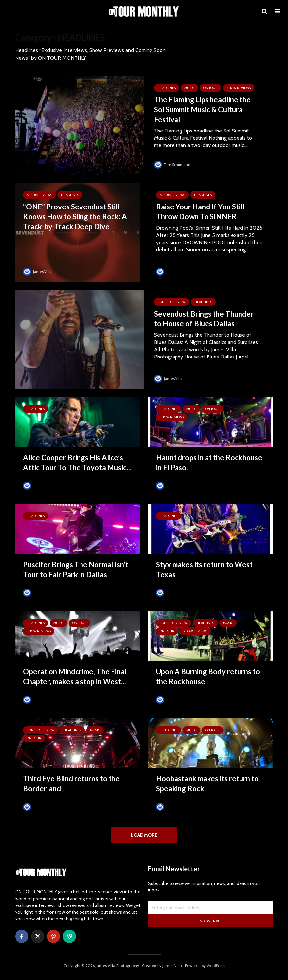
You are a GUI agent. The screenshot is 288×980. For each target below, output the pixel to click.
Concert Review (172, 302)
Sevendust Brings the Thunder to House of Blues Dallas (204, 319)
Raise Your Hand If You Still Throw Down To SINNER (200, 212)
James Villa (38, 271)
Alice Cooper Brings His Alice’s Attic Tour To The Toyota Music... (77, 462)
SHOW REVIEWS (239, 88)
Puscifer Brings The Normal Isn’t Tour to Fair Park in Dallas (76, 569)
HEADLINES (167, 88)
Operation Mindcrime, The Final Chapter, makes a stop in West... (75, 677)
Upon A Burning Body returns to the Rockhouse (208, 677)
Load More (144, 835)
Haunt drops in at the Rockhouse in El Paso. (209, 462)
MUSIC (189, 88)
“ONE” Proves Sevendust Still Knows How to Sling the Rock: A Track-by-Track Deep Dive (75, 217)
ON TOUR (210, 88)
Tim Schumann (173, 164)
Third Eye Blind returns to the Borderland (71, 784)
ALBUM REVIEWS (39, 195)
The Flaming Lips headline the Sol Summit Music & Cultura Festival (202, 110)
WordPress (216, 969)
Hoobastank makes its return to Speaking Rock (207, 784)
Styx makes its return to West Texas (204, 569)
